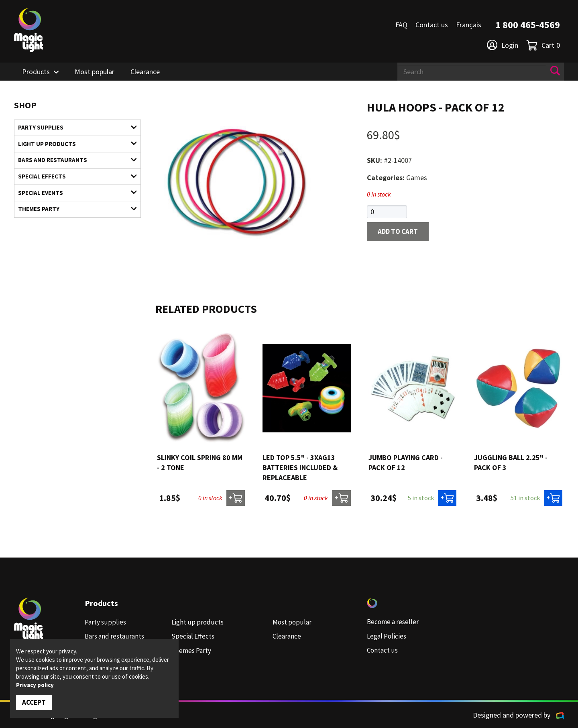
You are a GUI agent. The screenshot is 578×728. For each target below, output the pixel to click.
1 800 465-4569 (528, 25)
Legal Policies (388, 636)
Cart (543, 45)
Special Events (72, 198)
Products (36, 72)
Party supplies (72, 128)
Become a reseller (394, 622)
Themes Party (72, 215)
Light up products (72, 145)
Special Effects (72, 180)
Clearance (145, 72)
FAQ (401, 25)
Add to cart (400, 232)
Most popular (95, 72)
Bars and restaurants (72, 163)
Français (469, 25)
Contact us (432, 25)
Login (503, 45)
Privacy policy (35, 684)
